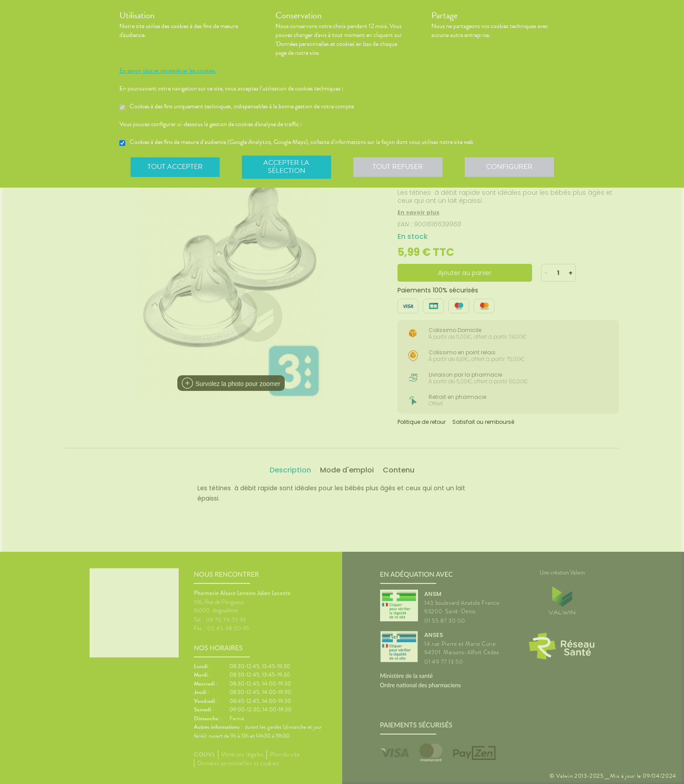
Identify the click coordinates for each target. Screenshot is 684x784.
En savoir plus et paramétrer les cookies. (168, 71)
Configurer (509, 167)
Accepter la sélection (286, 167)
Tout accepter (175, 167)
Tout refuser (398, 167)
